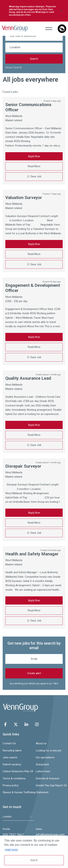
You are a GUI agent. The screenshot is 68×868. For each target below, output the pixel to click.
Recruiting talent (12, 751)
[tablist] (18, 817)
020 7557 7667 (13, 835)
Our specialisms (45, 757)
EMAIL (39, 829)
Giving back (42, 764)
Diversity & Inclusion (48, 778)
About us (41, 743)
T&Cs (56, 684)
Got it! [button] (34, 860)
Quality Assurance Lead (28, 378)
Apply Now (34, 156)
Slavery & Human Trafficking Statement (17, 792)
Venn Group (15, 29)
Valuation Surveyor (24, 198)
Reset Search (14, 68)
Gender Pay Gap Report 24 (51, 785)
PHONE (6, 829)
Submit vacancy (12, 764)
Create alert (34, 673)
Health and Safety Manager (32, 554)
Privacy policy (11, 785)
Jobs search (10, 757)
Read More (34, 166)
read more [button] (11, 850)
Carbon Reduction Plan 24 (17, 771)
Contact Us (9, 743)
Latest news (43, 771)
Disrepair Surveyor (23, 466)
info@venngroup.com (50, 835)
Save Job (36, 176)
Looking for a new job (49, 751)
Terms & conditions (14, 778)
